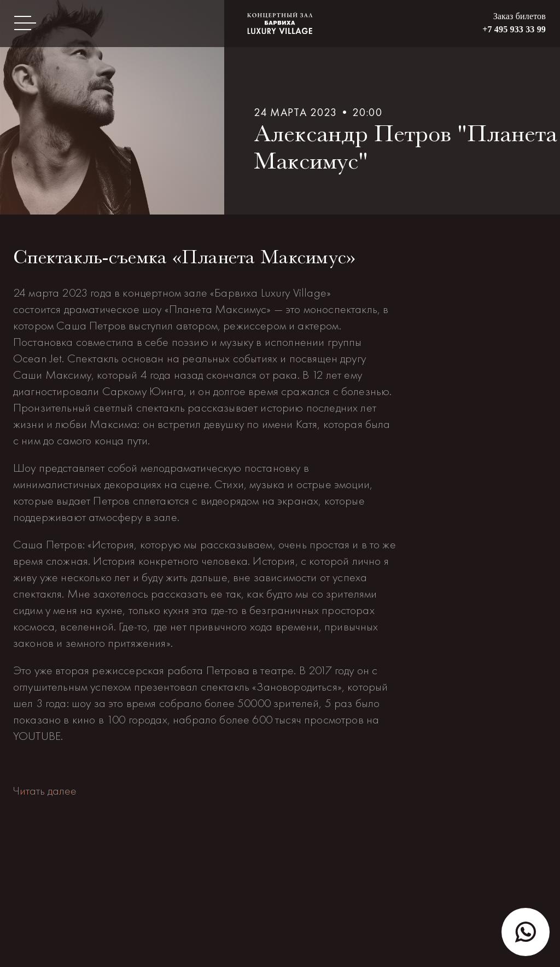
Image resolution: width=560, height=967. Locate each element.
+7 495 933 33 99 (514, 29)
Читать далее (45, 791)
